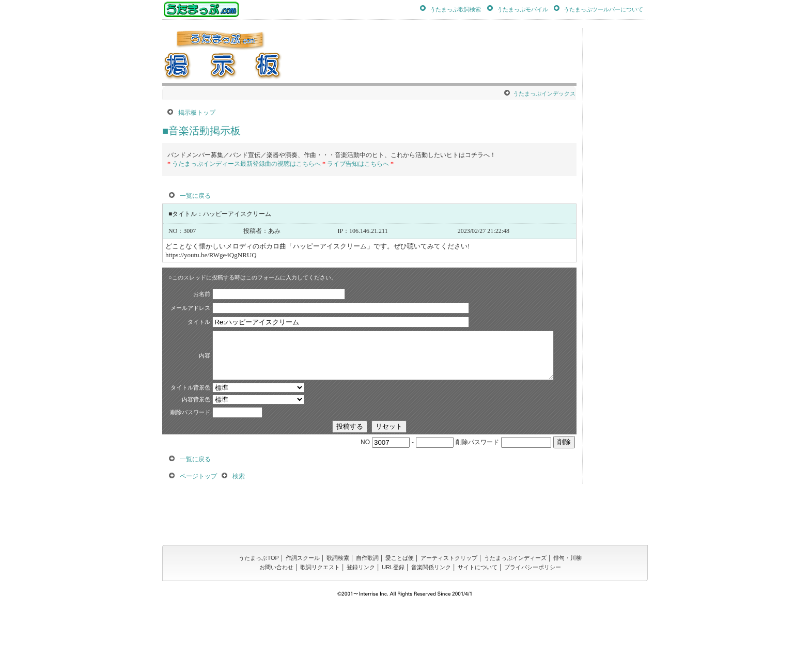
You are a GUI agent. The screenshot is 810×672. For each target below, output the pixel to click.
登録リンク (361, 627)
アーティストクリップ (449, 618)
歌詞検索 (338, 618)
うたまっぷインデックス (544, 93)
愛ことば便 (400, 618)
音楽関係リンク (431, 627)
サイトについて (478, 627)
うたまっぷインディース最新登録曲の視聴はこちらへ (246, 164)
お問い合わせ (276, 627)
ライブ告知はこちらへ (358, 164)
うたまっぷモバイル (523, 9)
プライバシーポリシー (533, 627)
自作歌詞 (367, 618)
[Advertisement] (488, 56)
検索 (239, 536)
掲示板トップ (197, 113)
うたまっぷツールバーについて (603, 9)
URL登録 (393, 627)
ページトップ (198, 536)
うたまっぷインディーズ (515, 618)
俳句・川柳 (567, 618)
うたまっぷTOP (259, 618)
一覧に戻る (195, 196)
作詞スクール (303, 618)
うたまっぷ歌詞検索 (455, 9)
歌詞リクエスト (320, 627)
